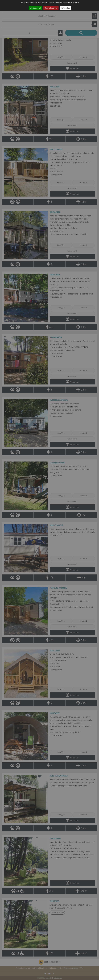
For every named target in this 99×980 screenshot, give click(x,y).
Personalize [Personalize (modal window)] (66, 8)
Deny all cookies (51, 8)
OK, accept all (35, 8)
